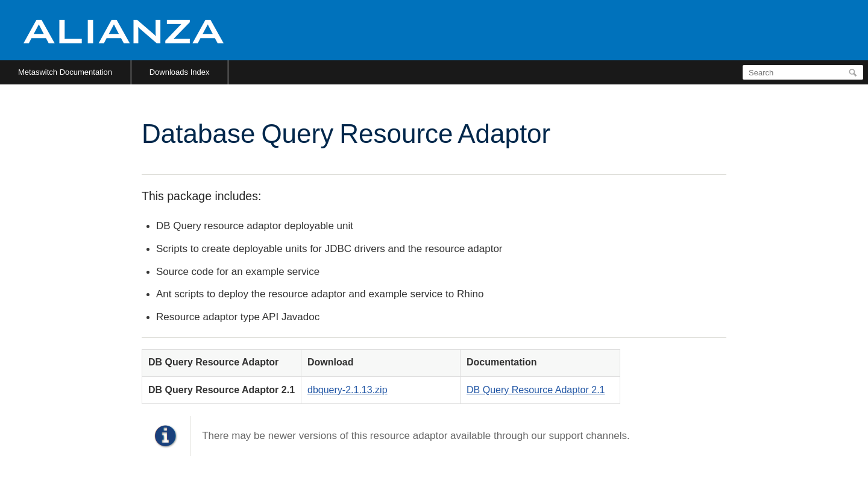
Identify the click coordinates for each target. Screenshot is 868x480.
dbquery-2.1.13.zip (348, 390)
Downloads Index (180, 72)
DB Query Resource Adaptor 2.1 (536, 390)
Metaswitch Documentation (65, 72)
